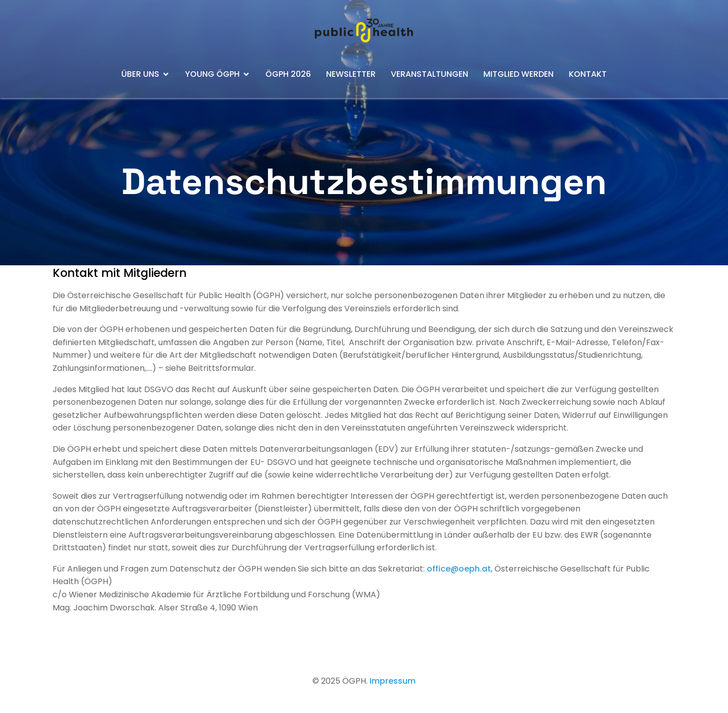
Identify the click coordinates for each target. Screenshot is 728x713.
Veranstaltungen (429, 74)
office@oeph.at (459, 569)
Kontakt (588, 74)
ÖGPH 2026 (288, 74)
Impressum (393, 681)
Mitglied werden (518, 74)
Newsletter (351, 74)
